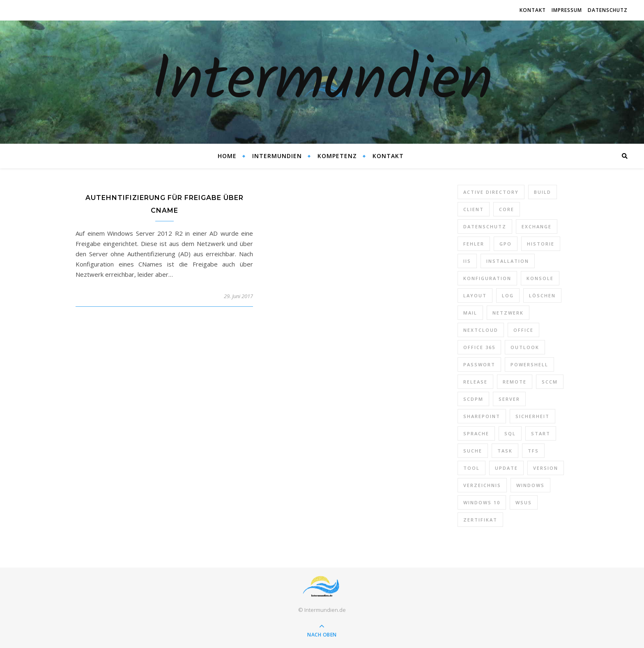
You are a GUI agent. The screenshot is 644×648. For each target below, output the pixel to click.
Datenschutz (608, 10)
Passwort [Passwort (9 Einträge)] (479, 364)
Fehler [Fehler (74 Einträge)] (474, 244)
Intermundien (322, 82)
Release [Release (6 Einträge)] (475, 382)
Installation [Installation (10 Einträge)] (508, 261)
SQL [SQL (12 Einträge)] (510, 433)
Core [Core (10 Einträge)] (507, 209)
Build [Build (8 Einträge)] (543, 192)
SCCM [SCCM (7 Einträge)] (550, 382)
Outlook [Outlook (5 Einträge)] (525, 347)
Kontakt (533, 10)
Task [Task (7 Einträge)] (505, 451)
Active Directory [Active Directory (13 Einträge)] (491, 192)
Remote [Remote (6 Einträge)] (515, 382)
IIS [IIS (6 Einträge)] (467, 261)
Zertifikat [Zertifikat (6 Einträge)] (480, 520)
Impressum (567, 10)
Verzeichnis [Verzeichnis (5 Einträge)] (482, 485)
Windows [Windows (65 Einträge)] (530, 485)
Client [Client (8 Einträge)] (474, 209)
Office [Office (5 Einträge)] (523, 330)
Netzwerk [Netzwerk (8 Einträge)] (508, 313)
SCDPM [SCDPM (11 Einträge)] (473, 399)
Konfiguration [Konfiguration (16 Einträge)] (487, 278)
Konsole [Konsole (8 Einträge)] (540, 278)
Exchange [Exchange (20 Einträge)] (537, 226)
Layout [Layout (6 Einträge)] (475, 295)
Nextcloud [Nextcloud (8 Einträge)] (481, 330)
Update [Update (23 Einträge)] (506, 468)
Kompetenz (337, 156)
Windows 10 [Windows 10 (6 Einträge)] (482, 502)
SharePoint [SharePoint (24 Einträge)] (482, 416)
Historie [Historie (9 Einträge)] (541, 244)
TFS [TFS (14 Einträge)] (533, 451)
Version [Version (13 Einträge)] (546, 468)
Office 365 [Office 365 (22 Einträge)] (479, 347)
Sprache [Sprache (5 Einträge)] (476, 433)
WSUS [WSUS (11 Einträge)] (524, 502)
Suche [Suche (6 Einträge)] (473, 451)
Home (227, 156)
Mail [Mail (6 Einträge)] (470, 313)
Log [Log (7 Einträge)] (508, 295)
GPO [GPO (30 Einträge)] (506, 244)
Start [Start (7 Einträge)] (541, 433)
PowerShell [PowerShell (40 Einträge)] (529, 364)
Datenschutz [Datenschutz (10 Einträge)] (485, 226)
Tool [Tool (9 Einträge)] (471, 468)
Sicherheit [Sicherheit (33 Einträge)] (532, 416)
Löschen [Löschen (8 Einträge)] (542, 295)
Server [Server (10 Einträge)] (509, 399)
